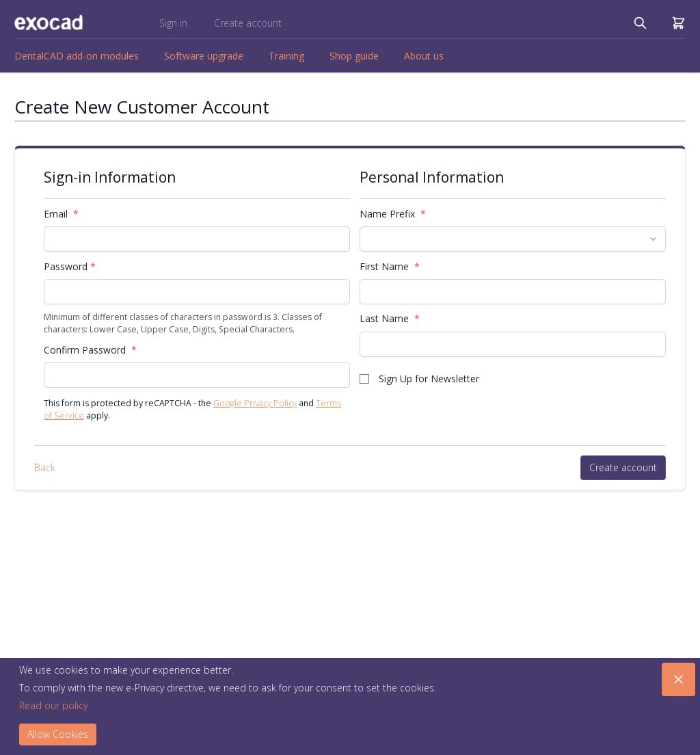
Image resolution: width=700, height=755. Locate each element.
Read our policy (53, 705)
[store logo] (49, 23)
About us (424, 56)
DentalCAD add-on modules (77, 56)
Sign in (175, 23)
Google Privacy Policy (255, 403)
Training (286, 56)
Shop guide (354, 56)
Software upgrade (204, 56)
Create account (248, 23)
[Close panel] (678, 679)
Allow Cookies (58, 734)
